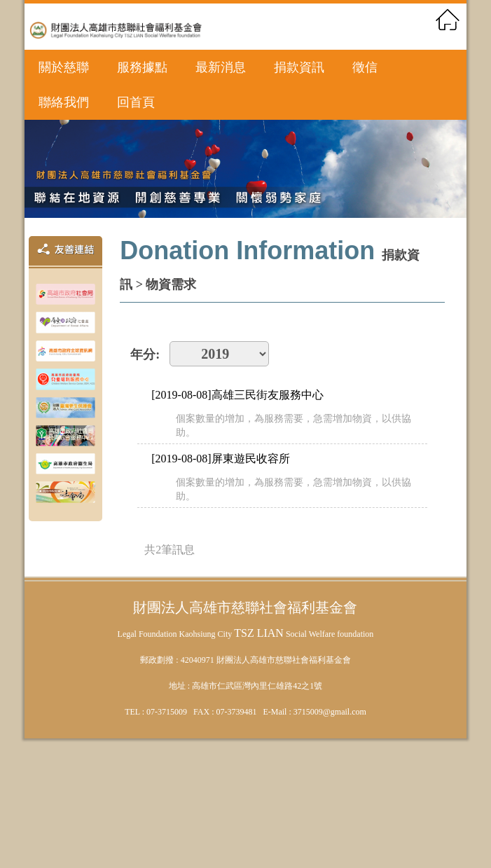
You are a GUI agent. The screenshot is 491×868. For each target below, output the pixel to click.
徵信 (365, 67)
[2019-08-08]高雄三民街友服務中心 (237, 395)
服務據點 (142, 67)
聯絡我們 (64, 102)
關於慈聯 (64, 67)
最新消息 (221, 67)
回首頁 (136, 102)
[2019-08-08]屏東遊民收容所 (220, 459)
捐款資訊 (299, 67)
